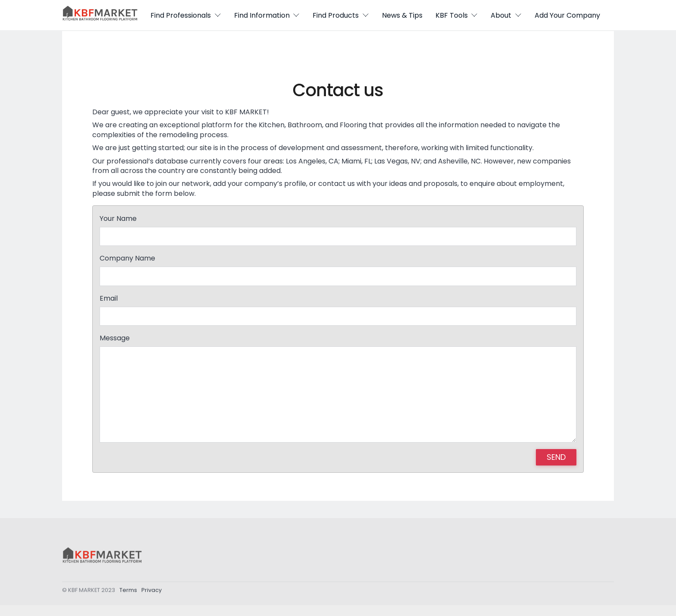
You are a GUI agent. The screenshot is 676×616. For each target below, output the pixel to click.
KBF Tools (457, 15)
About (506, 15)
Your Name (118, 219)
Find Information (267, 15)
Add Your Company (567, 15)
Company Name (127, 258)
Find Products (341, 15)
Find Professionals (186, 15)
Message (115, 338)
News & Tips (402, 15)
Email (109, 299)
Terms (128, 592)
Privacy (152, 592)
